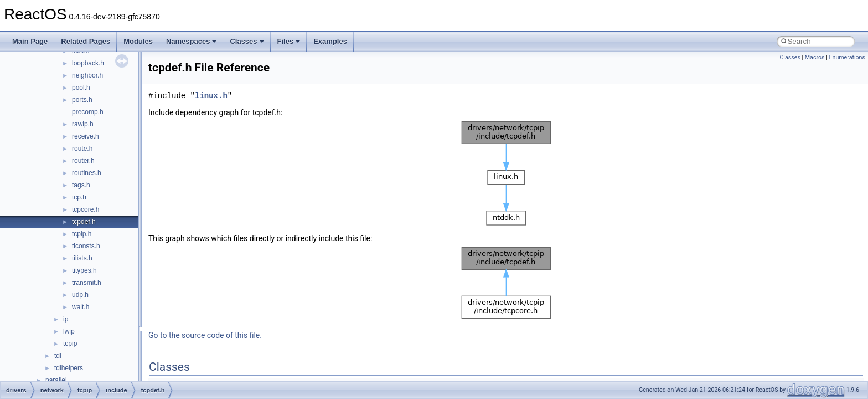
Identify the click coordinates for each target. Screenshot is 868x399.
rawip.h (83, 124)
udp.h (80, 295)
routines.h (87, 173)
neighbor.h (87, 75)
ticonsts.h (86, 246)
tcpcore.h (86, 209)
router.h (83, 161)
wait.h (81, 307)
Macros (815, 57)
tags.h (81, 185)
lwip (69, 331)
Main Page (30, 41)
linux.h (211, 96)
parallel (56, 380)
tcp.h (79, 197)
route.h (82, 149)
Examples (330, 41)
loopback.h (88, 63)
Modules (138, 41)
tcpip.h (82, 234)
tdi (58, 356)
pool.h (81, 88)
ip (66, 319)
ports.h (82, 100)
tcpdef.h (84, 222)
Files (289, 41)
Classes (247, 41)
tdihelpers (69, 368)
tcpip (70, 344)
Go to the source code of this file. (205, 335)
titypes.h (84, 270)
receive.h (86, 136)
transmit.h (87, 283)
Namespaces (192, 41)
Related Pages (86, 41)
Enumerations (847, 57)
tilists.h (82, 258)
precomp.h (88, 112)
